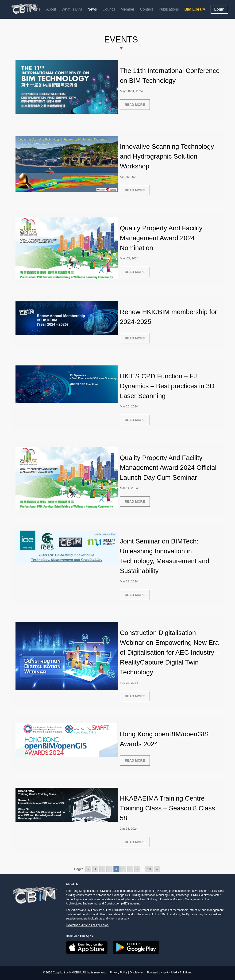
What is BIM (72, 9)
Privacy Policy (119, 972)
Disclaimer (136, 972)
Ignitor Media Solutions (177, 972)
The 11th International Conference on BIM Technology (170, 76)
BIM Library (195, 9)
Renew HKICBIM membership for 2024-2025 (169, 317)
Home (36, 9)
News (92, 9)
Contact (146, 9)
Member (128, 9)
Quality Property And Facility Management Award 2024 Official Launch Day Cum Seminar (168, 468)
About (51, 9)
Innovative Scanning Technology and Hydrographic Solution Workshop (167, 156)
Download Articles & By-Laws (87, 925)
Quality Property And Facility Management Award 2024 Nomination (161, 238)
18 (149, 869)
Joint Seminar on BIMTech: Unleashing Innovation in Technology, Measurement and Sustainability (165, 556)
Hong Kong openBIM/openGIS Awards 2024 (164, 739)
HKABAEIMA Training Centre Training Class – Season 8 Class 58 (168, 808)
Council (109, 9)
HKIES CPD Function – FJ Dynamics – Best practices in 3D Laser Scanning (167, 386)
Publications (169, 9)
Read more (135, 105)
